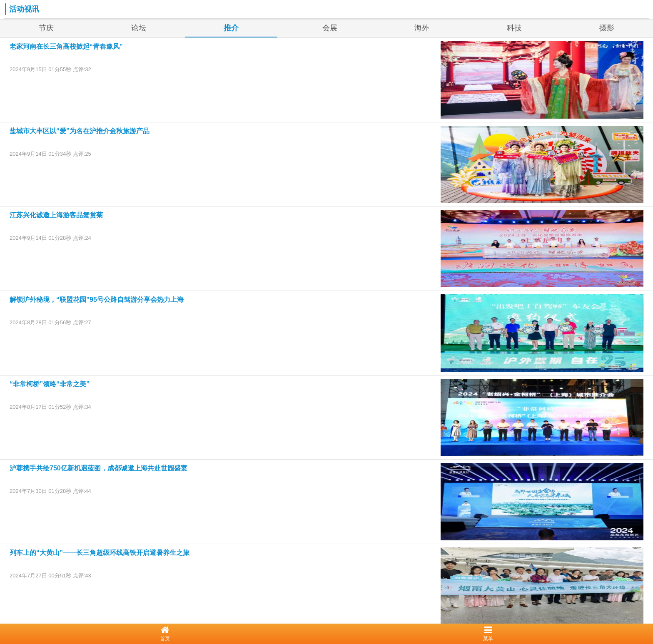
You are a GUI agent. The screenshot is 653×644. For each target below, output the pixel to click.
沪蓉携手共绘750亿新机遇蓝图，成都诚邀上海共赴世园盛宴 (98, 468)
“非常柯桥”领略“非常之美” (50, 384)
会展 (330, 28)
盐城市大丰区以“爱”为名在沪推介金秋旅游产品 (80, 131)
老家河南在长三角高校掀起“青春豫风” (66, 46)
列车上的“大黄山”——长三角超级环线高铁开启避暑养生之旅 (100, 553)
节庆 (46, 28)
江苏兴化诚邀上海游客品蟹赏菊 (56, 215)
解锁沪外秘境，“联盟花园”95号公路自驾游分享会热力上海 (97, 300)
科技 (514, 28)
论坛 (139, 28)
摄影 (607, 28)
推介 (231, 28)
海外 (422, 28)
